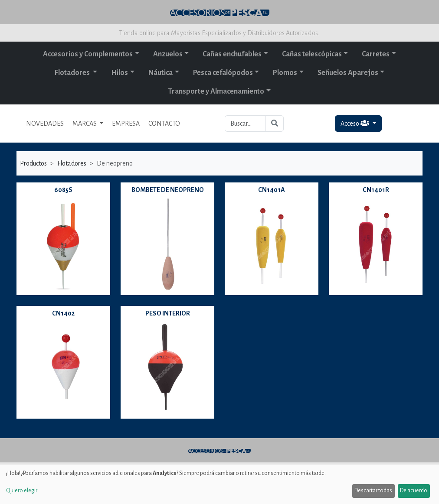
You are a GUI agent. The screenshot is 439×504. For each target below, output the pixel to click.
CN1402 (63, 313)
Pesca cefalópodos (223, 73)
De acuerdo (414, 491)
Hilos (120, 73)
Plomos (285, 73)
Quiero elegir (22, 491)
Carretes (376, 54)
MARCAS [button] (85, 124)
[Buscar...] (245, 124)
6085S (63, 190)
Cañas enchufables (232, 54)
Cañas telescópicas (312, 54)
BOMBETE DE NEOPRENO (168, 190)
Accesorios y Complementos (88, 54)
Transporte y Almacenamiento (216, 91)
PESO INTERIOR (168, 313)
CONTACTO (164, 124)
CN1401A (272, 190)
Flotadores (73, 73)
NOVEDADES (45, 124)
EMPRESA (126, 124)
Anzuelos (168, 54)
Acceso (355, 123)
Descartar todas (373, 491)
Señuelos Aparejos (348, 73)
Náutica (161, 73)
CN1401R (376, 190)
